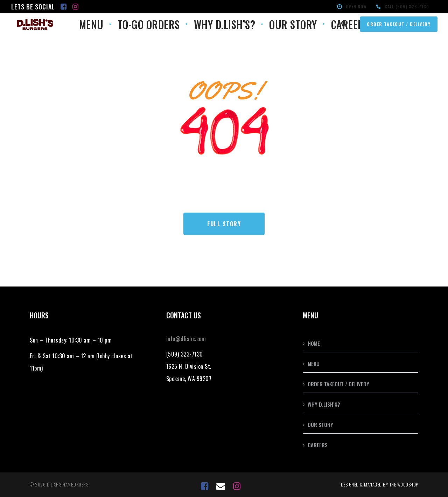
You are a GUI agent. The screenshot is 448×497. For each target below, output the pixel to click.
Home (314, 343)
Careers (318, 445)
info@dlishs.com (186, 339)
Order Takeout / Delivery (338, 384)
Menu (314, 364)
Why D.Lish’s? (324, 404)
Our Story (320, 424)
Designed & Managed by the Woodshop (380, 484)
